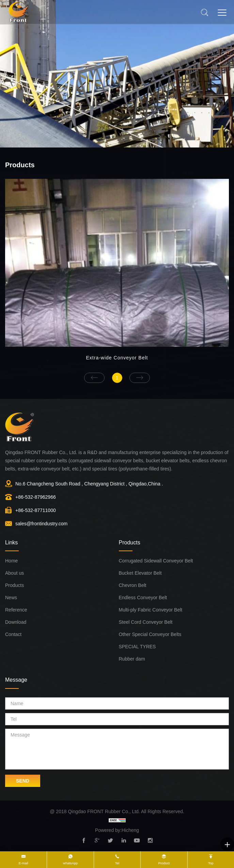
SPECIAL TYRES (137, 647)
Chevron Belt (133, 585)
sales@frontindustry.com (41, 524)
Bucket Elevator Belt (140, 573)
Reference (16, 610)
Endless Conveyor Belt (143, 598)
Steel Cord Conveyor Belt (146, 622)
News (11, 598)
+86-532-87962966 (36, 497)
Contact (13, 634)
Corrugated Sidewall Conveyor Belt (156, 561)
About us (14, 573)
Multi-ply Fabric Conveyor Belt (151, 610)
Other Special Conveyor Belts (150, 634)
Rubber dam (132, 659)
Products (14, 585)
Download (16, 622)
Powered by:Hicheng (117, 830)
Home (11, 561)
